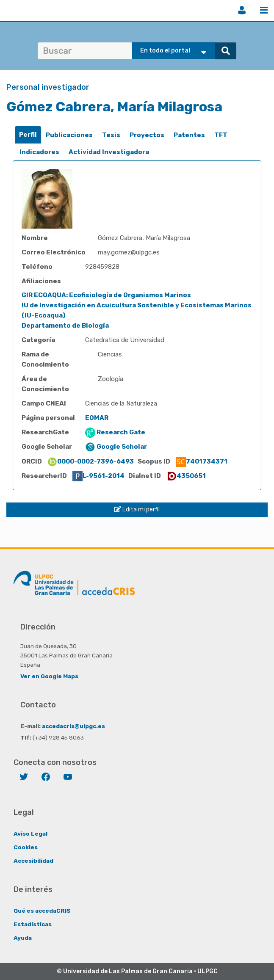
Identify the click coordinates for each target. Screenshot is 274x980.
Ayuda (23, 938)
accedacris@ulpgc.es (73, 726)
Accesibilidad (33, 861)
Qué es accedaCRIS (42, 911)
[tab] (28, 135)
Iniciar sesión (242, 10)
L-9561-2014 (98, 476)
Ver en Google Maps (49, 676)
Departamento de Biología (65, 326)
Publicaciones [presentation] (69, 135)
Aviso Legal (30, 834)
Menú (264, 10)
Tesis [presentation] (111, 135)
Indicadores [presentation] (39, 152)
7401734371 (202, 461)
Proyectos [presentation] (147, 135)
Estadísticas (33, 924)
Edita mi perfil (137, 509)
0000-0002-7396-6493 (90, 461)
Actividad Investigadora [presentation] (109, 152)
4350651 (186, 476)
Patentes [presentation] (189, 135)
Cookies (26, 847)
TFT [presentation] (221, 135)
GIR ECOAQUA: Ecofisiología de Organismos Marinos (106, 295)
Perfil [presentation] (28, 135)
